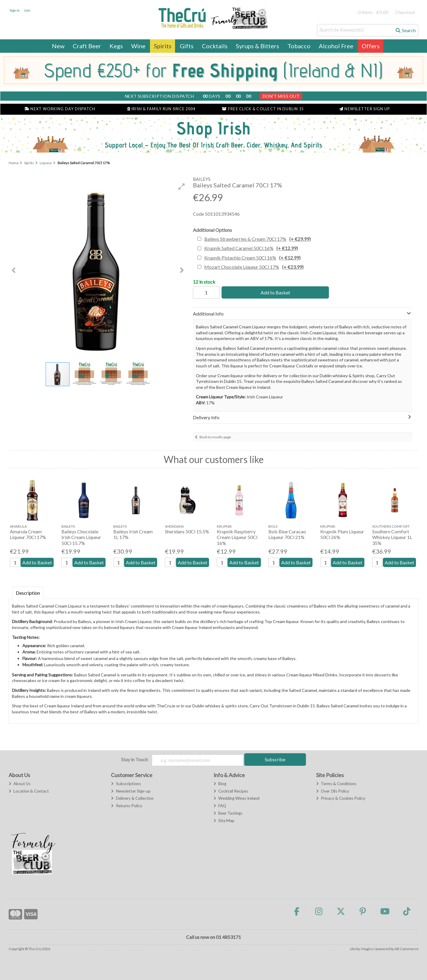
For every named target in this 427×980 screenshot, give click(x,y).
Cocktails (215, 46)
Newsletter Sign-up (131, 791)
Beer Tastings (228, 813)
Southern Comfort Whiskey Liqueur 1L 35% (392, 537)
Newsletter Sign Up (365, 109)
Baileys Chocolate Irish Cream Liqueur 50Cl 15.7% (81, 537)
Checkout (405, 12)
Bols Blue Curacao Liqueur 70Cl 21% (287, 534)
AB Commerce (406, 949)
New (58, 46)
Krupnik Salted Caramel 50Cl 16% (251, 248)
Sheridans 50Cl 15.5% (187, 531)
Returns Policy (126, 806)
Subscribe (275, 759)
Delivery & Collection (132, 799)
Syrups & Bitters (257, 46)
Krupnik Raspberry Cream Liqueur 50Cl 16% (237, 537)
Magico (367, 949)
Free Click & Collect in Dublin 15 (263, 109)
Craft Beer (87, 46)
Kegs (116, 46)
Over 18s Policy (333, 791)
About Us (20, 784)
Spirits (163, 46)
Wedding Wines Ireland (236, 799)
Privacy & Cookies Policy (341, 799)
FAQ (220, 806)
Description (28, 593)
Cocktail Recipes (231, 791)
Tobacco (299, 46)
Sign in (15, 10)
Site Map (224, 821)
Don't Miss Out (281, 96)
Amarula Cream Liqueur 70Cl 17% (28, 534)
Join (27, 10)
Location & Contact (29, 791)
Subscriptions (126, 784)
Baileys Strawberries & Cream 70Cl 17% (257, 239)
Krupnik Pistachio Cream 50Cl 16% (252, 258)
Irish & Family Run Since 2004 (161, 109)
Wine (138, 46)
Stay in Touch (134, 759)
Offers (371, 46)
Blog (220, 784)
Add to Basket (274, 292)
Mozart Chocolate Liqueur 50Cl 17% (254, 267)
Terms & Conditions (336, 784)
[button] (182, 187)
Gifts (187, 46)
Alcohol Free (336, 46)
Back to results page (215, 437)
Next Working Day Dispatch (60, 109)
